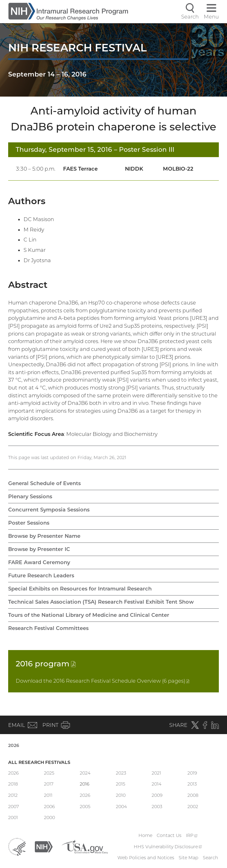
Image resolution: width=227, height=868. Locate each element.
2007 (14, 807)
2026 (14, 745)
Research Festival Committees (48, 628)
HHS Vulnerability (168, 847)
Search (211, 858)
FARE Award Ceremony (39, 562)
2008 (193, 795)
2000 (49, 818)
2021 (156, 773)
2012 (13, 795)
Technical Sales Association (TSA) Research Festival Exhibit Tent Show (101, 602)
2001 (13, 818)
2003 (157, 807)
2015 (121, 784)
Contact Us (169, 835)
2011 (48, 795)
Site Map (189, 858)
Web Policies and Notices (146, 858)
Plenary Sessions (30, 496)
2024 (85, 773)
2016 (46, 664)
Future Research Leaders (41, 575)
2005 (85, 807)
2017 (49, 784)
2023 (121, 773)
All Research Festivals (39, 762)
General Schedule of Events (44, 483)
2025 (49, 773)
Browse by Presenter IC (39, 549)
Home (145, 835)
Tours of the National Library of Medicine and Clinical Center (89, 615)
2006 (49, 807)
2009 (157, 795)
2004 (121, 807)
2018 (13, 784)
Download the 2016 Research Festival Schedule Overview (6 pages (103, 681)
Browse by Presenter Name (44, 536)
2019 (192, 773)
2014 (157, 784)
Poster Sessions (29, 523)
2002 (193, 807)
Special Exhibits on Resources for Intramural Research (80, 589)
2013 (192, 784)
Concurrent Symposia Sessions (49, 510)
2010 (121, 795)
